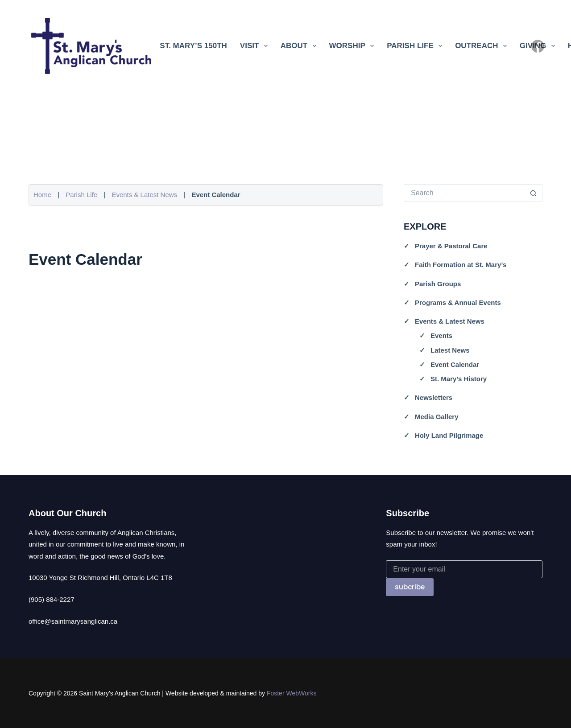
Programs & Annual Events (458, 302)
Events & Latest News (144, 195)
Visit (256, 46)
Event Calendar (455, 364)
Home (42, 195)
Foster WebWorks (292, 693)
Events (441, 335)
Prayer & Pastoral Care (451, 246)
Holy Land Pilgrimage (449, 435)
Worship (354, 46)
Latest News (450, 350)
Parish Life (416, 46)
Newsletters (434, 397)
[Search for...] (464, 193)
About (300, 46)
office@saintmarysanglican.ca (73, 621)
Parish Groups (438, 284)
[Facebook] (538, 46)
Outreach (483, 46)
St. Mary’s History (459, 379)
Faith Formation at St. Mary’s (461, 265)
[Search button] (534, 193)
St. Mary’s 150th (193, 46)
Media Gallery (437, 417)
